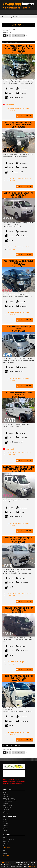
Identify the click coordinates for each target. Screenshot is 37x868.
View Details (29, 116)
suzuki (5, 831)
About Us (6, 809)
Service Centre (7, 805)
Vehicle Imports (8, 802)
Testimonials (7, 807)
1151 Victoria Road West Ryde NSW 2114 (19, 108)
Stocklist (18, 17)
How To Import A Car (10, 800)
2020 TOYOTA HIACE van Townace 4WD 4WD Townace (19, 394)
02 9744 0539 (11, 110)
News (5, 811)
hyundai (6, 827)
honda (5, 820)
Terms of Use (6, 862)
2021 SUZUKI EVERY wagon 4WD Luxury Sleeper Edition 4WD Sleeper (18, 124)
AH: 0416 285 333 (24, 8)
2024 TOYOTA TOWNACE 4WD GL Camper (18, 328)
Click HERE (6, 855)
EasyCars (32, 866)
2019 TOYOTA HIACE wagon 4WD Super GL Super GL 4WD (19, 539)
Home (5, 793)
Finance (5, 804)
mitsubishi (6, 825)
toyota (5, 821)
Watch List (21, 116)
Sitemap (6, 813)
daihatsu (6, 823)
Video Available (10, 105)
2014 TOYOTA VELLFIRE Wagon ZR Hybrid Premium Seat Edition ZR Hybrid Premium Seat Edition (18, 48)
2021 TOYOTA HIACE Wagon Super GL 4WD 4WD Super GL (19, 677)
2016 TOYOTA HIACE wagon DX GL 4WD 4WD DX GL (19, 262)
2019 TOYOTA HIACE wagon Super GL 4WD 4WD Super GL (19, 609)
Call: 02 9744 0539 (10, 8)
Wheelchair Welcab (9, 798)
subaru (5, 829)
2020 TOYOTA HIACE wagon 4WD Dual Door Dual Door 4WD (18, 194)
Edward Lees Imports (8, 17)
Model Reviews (8, 796)
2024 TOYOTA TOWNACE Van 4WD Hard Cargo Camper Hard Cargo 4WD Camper (19, 468)
